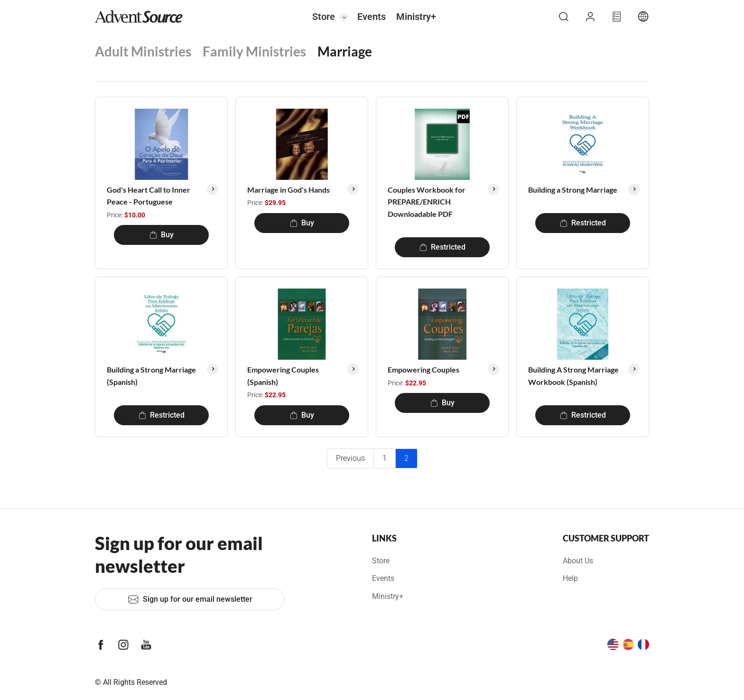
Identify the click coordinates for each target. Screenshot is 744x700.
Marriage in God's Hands (288, 190)
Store (324, 17)
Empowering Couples (423, 369)
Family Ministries (254, 51)
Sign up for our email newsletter (190, 599)
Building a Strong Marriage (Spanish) (151, 376)
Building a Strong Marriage (573, 190)
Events (372, 17)
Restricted (442, 247)
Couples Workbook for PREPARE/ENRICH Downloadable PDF (427, 202)
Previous (350, 458)
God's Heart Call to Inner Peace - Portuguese (149, 196)
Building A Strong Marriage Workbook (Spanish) (573, 376)
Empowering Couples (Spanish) (283, 376)
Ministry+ (416, 17)
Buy (162, 235)
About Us (578, 561)
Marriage (345, 51)
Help (570, 578)
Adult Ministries (143, 51)
